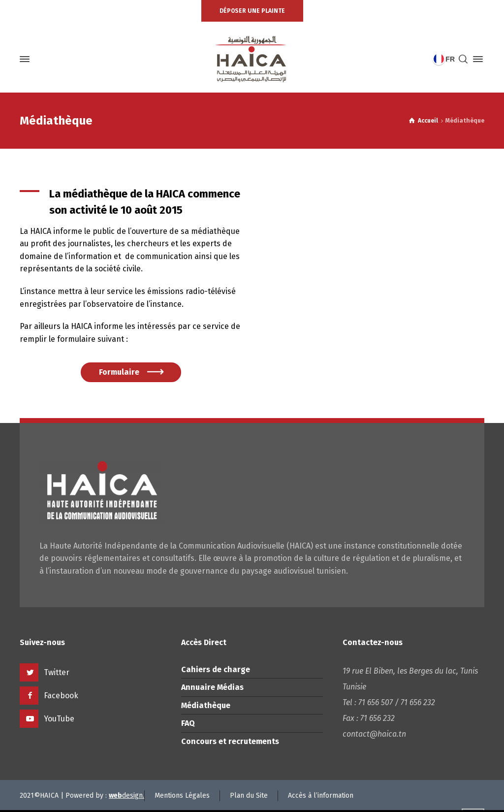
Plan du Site (249, 796)
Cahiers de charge (216, 669)
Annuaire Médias (212, 687)
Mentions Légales (182, 796)
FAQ (188, 723)
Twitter (57, 672)
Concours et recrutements (230, 741)
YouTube (59, 719)
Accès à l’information (321, 796)
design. (126, 796)
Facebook (61, 696)
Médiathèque (206, 705)
